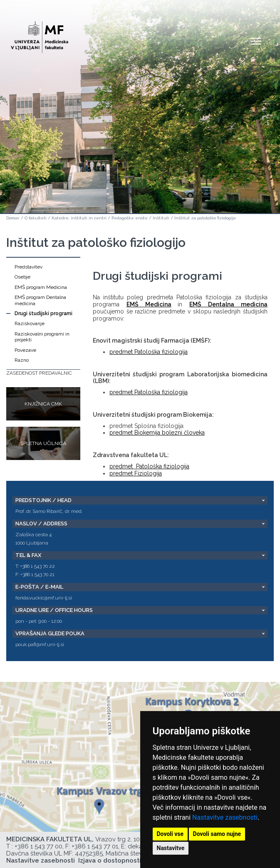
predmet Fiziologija (136, 473)
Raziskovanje (30, 323)
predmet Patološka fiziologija (149, 352)
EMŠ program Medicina (41, 287)
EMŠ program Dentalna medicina (40, 300)
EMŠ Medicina (149, 304)
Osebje (22, 277)
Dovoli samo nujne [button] (217, 834)
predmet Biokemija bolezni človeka (157, 433)
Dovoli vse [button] (170, 834)
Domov (13, 218)
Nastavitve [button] (171, 848)
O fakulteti (36, 218)
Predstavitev (28, 267)
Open (256, 41)
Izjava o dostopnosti (110, 861)
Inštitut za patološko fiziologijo (205, 218)
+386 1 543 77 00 (38, 846)
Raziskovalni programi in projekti (42, 337)
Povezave (25, 350)
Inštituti (161, 218)
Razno (22, 360)
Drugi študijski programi (43, 313)
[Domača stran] (40, 34)
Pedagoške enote (130, 218)
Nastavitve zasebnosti (225, 817)
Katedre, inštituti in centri (79, 218)
